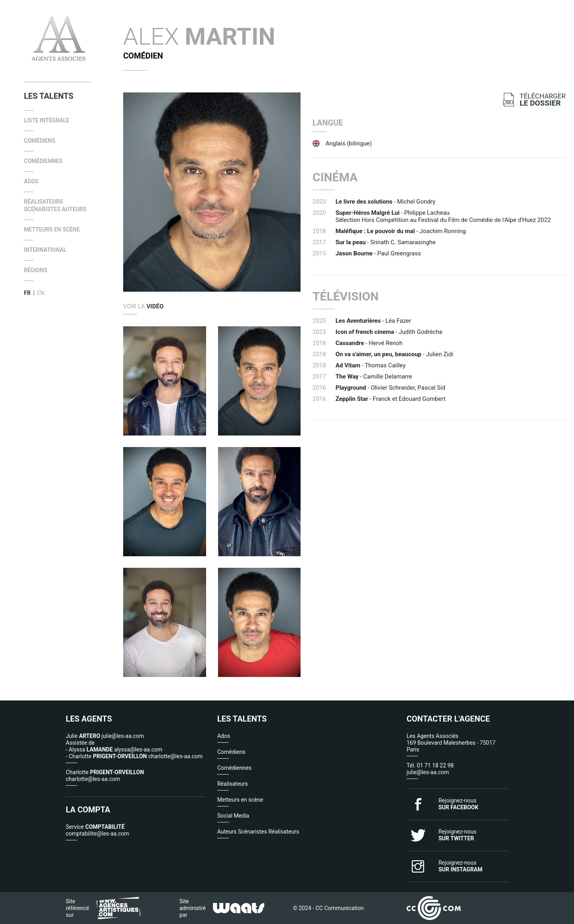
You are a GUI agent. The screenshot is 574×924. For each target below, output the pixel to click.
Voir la (143, 306)
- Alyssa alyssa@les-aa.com (114, 749)
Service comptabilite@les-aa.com (97, 830)
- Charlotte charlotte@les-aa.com (134, 756)
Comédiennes (43, 161)
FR (27, 293)
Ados (31, 181)
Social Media (233, 816)
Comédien (143, 56)
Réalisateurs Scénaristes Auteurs (55, 205)
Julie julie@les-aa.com (105, 736)
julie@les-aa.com (428, 772)
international (45, 250)
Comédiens (39, 141)
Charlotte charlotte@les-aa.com (105, 776)
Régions (35, 270)
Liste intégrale (47, 120)
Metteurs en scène (52, 230)
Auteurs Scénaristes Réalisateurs (258, 832)
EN (41, 293)
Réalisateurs (233, 784)
